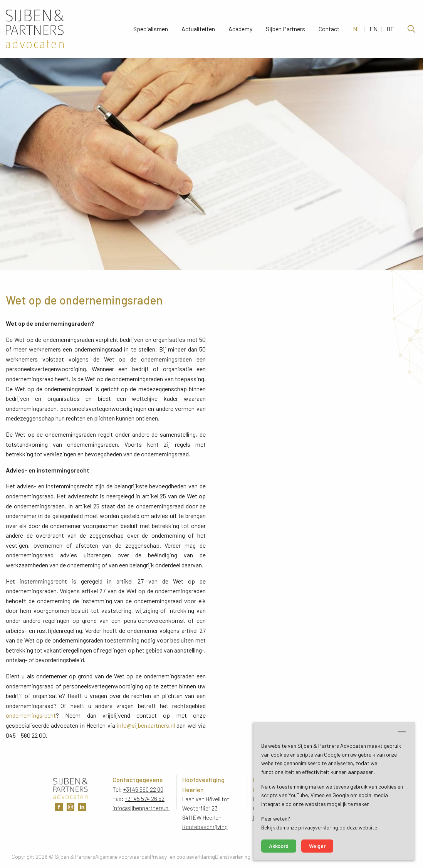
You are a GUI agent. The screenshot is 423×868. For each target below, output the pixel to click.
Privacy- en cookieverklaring (182, 857)
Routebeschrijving (205, 827)
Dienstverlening (233, 857)
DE (390, 29)
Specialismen (151, 29)
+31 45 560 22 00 (143, 789)
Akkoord (279, 846)
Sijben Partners (285, 29)
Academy (240, 29)
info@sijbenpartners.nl (146, 725)
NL (357, 29)
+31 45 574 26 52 (145, 799)
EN (373, 29)
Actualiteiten (198, 29)
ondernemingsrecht (31, 715)
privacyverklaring (319, 827)
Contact (329, 29)
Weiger (317, 846)
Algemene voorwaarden (123, 857)
